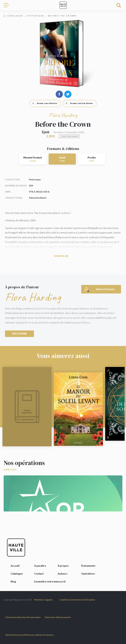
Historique (36, 16)
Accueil (15, 566)
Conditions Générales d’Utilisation (77, 600)
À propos (63, 566)
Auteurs (63, 574)
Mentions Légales (43, 600)
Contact (39, 574)
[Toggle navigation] (8, 5)
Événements (88, 566)
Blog (13, 581)
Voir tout (10, 470)
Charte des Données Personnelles (23, 617)
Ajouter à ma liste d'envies (78, 103)
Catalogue (15, 16)
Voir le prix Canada (69, 136)
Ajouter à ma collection (43, 103)
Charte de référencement (58, 617)
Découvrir (19, 334)
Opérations (88, 574)
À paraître (40, 566)
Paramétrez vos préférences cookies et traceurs (30, 635)
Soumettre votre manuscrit (50, 581)
